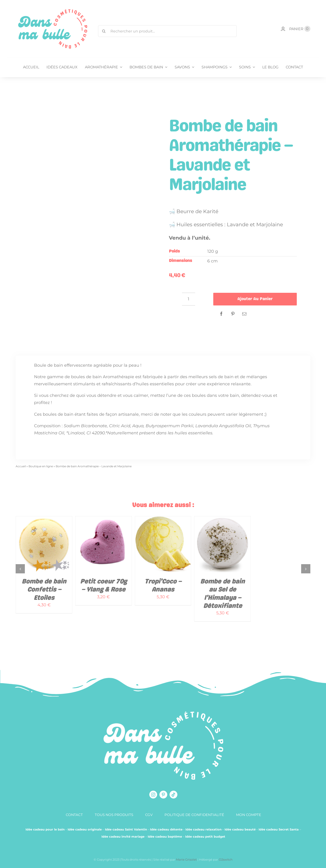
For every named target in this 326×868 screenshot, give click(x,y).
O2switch (226, 859)
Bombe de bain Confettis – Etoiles (44, 590)
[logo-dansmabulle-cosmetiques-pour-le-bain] (53, 11)
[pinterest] (163, 795)
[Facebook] (221, 314)
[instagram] (153, 795)
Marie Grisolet (187, 859)
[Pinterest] (233, 314)
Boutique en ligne (41, 466)
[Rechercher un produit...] (167, 31)
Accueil (21, 466)
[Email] (244, 314)
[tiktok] (173, 795)
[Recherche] (104, 31)
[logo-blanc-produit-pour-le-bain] (163, 714)
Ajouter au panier (255, 299)
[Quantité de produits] (189, 299)
